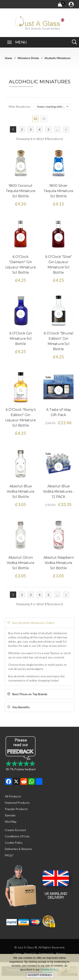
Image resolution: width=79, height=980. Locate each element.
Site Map (11, 822)
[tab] (40, 623)
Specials (10, 815)
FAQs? (9, 855)
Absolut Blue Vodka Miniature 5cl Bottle (21, 491)
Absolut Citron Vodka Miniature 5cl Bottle (21, 563)
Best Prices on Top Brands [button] (30, 694)
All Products (13, 796)
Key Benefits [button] (21, 707)
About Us (30, 954)
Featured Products (17, 803)
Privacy (61, 954)
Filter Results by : (20, 107)
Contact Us (46, 954)
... (57, 130)
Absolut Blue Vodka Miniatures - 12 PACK (59, 491)
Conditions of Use (17, 836)
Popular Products (16, 809)
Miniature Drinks (28, 58)
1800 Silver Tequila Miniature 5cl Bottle (58, 191)
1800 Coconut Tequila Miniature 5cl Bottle (21, 191)
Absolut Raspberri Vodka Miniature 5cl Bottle (59, 563)
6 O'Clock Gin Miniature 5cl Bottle (21, 339)
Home (9, 58)
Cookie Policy (14, 843)
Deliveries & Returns (18, 849)
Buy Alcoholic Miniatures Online (33, 623)
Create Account (15, 830)
